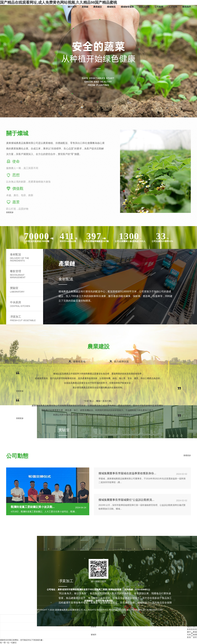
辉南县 (194, 635)
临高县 (190, 627)
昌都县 (94, 627)
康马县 (188, 635)
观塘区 (196, 635)
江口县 (196, 627)
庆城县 (188, 627)
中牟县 (190, 635)
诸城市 (94, 635)
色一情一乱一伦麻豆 (8, 643)
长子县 (192, 627)
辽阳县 (194, 627)
